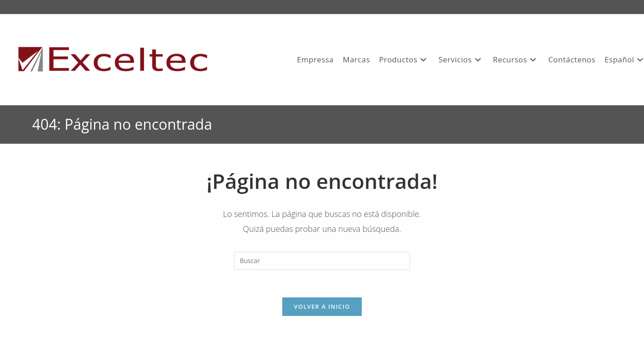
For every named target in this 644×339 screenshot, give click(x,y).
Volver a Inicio (322, 306)
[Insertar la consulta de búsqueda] (322, 261)
